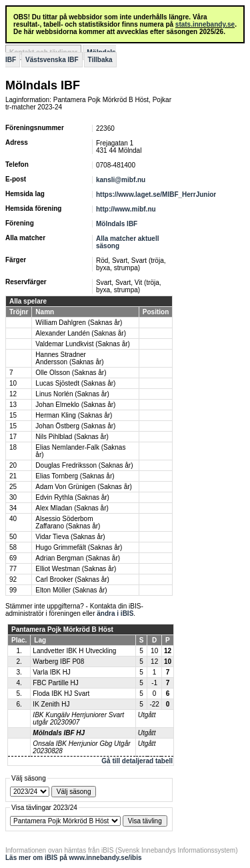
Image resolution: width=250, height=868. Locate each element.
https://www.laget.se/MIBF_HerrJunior (156, 194)
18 (13, 447)
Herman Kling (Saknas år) (74, 415)
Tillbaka (100, 60)
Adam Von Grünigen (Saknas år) (84, 487)
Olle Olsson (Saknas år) (71, 373)
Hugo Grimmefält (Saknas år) (79, 547)
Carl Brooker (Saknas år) (72, 579)
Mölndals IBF (117, 224)
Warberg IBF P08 (58, 662)
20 (13, 465)
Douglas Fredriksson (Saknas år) (84, 465)
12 (13, 394)
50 (13, 537)
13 (13, 405)
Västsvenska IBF (52, 60)
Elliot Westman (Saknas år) (76, 569)
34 (13, 508)
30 (13, 497)
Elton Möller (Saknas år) (71, 590)
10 (13, 383)
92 (13, 579)
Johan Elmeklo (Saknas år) (75, 405)
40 (13, 519)
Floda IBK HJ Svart (61, 694)
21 (13, 476)
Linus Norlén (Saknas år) (72, 394)
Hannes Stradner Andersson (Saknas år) (69, 358)
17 (13, 437)
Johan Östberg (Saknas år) (75, 426)
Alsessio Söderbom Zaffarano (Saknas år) (68, 522)
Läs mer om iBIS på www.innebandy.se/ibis (74, 858)
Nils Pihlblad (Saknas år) (72, 437)
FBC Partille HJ (55, 683)
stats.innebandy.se (205, 24)
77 (13, 569)
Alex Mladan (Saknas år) (72, 508)
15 (13, 415)
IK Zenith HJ (51, 704)
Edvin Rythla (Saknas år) (72, 497)
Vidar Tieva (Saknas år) (70, 537)
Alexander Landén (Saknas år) (81, 333)
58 (13, 547)
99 (13, 590)
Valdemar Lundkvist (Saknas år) (83, 344)
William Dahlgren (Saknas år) (79, 323)
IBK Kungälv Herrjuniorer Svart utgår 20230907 (78, 719)
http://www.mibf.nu (126, 209)
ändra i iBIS (115, 613)
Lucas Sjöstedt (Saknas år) (75, 383)
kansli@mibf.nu (121, 180)
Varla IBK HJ (52, 672)
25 (13, 487)
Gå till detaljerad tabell (137, 761)
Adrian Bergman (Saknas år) (78, 558)
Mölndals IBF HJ (59, 733)
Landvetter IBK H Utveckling (74, 651)
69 (13, 558)
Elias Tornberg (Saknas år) (75, 476)
